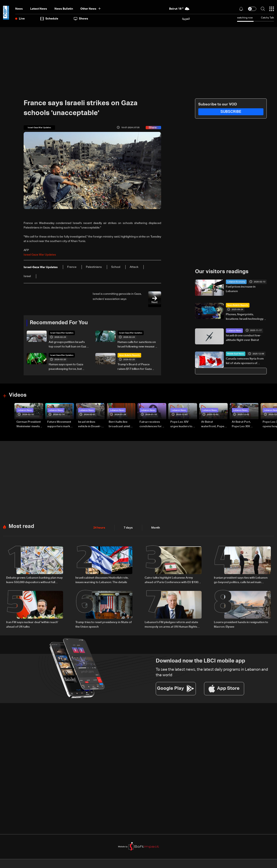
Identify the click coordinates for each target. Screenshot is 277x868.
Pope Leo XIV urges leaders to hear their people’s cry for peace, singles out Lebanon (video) (183, 425)
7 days (128, 528)
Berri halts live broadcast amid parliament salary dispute (120, 425)
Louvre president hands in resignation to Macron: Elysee (241, 625)
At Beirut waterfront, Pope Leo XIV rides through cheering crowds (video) (213, 425)
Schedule (49, 19)
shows (81, 19)
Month (156, 528)
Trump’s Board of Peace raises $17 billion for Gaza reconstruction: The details (136, 367)
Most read (21, 527)
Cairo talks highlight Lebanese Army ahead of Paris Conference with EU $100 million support (171, 580)
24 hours (99, 528)
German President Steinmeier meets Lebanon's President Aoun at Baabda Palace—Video (29, 425)
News (19, 9)
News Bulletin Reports (129, 355)
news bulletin (64, 9)
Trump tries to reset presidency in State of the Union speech (104, 625)
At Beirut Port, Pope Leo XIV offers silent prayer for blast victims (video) (245, 425)
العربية (186, 19)
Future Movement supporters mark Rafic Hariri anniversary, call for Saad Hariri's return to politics (60, 425)
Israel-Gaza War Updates (62, 333)
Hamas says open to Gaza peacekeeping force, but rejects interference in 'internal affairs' (66, 367)
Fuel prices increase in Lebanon (241, 289)
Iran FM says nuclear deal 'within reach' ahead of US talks (32, 625)
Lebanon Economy (236, 282)
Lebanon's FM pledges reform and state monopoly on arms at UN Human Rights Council (171, 625)
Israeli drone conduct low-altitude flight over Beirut (243, 338)
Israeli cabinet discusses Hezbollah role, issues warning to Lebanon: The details (102, 580)
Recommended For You (59, 323)
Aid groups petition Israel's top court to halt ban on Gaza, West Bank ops (69, 345)
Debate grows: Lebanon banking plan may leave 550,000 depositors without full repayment (34, 580)
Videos (18, 395)
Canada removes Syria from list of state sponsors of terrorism (245, 361)
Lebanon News (234, 331)
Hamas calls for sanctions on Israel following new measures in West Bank (138, 345)
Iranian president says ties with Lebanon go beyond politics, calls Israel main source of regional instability (241, 580)
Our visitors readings (222, 272)
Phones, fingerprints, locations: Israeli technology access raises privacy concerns (245, 317)
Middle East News (236, 354)
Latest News (39, 9)
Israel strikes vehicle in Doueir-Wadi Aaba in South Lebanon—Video (91, 425)
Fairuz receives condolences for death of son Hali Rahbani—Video (151, 425)
